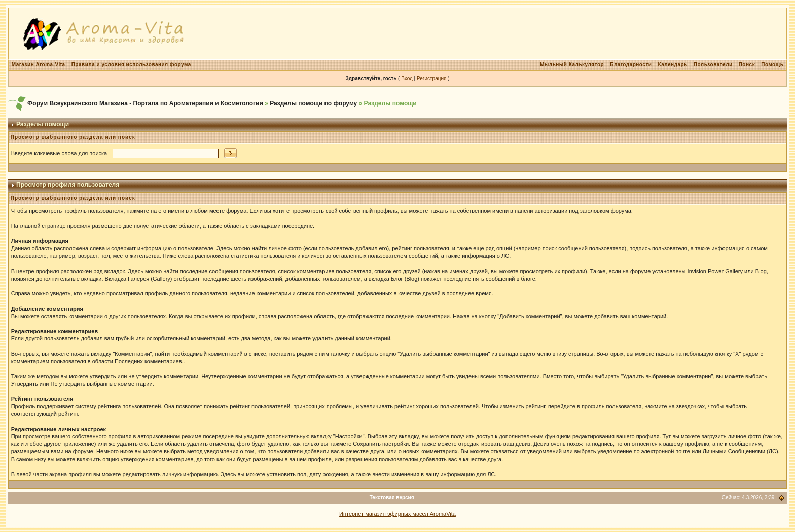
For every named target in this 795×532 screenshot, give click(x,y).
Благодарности (631, 65)
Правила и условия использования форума (131, 65)
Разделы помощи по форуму (313, 103)
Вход (407, 78)
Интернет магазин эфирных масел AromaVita (397, 514)
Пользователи (713, 65)
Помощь (772, 65)
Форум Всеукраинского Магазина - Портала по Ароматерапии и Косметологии (145, 103)
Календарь (672, 65)
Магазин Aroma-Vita (39, 65)
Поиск (747, 65)
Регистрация (431, 78)
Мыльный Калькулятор (572, 65)
